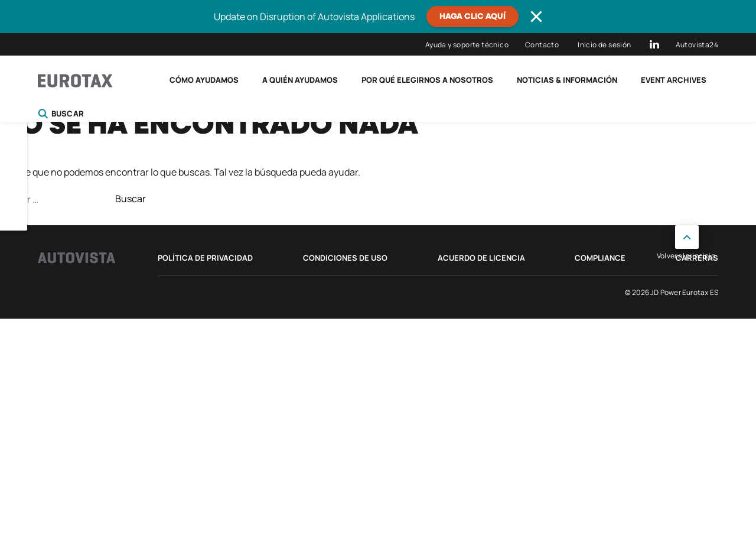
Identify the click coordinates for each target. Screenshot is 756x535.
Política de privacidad (205, 258)
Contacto (542, 45)
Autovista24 (697, 45)
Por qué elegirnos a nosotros (427, 80)
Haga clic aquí (472, 17)
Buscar (61, 114)
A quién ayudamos (300, 80)
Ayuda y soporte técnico (467, 45)
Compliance (600, 258)
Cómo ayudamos (204, 80)
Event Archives (674, 80)
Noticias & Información (567, 80)
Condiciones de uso (345, 258)
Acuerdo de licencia (481, 258)
